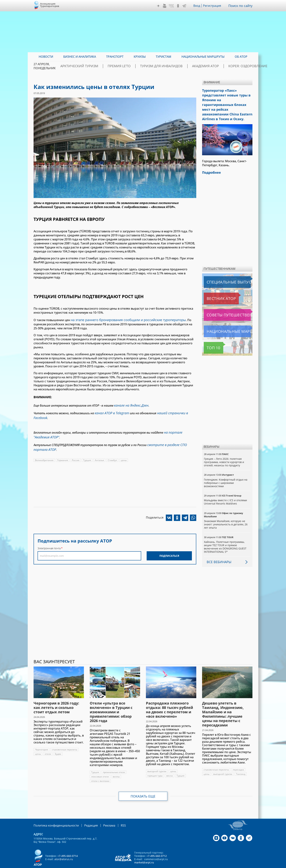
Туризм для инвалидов (162, 66)
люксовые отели (100, 767)
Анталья (100, 450)
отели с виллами (100, 771)
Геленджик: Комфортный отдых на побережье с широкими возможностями (226, 473)
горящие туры (155, 766)
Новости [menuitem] (46, 57)
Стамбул (113, 450)
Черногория (41, 740)
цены (124, 450)
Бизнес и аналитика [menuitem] (80, 57)
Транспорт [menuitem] (115, 57)
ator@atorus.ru (64, 849)
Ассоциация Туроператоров (50, 5)
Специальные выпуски (221, 272)
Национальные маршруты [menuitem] (203, 57)
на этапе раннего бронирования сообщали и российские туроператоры (123, 319)
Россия (76, 450)
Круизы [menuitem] (140, 57)
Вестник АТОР (214, 289)
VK (172, 6)
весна (170, 766)
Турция (87, 450)
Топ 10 (209, 338)
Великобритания (44, 450)
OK (179, 6)
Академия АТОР (199, 66)
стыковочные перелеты (65, 740)
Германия (63, 450)
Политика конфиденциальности (54, 815)
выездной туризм (157, 761)
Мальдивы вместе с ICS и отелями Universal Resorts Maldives (226, 492)
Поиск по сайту (241, 6)
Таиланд (241, 764)
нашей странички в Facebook (174, 411)
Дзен (159, 6)
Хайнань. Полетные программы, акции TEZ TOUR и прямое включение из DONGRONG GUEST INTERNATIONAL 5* (225, 537)
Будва (58, 744)
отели (48, 744)
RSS (115, 815)
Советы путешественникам (224, 305)
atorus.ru (218, 865)
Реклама (102, 815)
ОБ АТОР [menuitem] (241, 57)
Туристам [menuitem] (164, 57)
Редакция (85, 815)
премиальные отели (114, 762)
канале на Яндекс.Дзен (130, 404)
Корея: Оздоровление (235, 66)
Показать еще (143, 786)
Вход (198, 6)
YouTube (165, 6)
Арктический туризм (94, 66)
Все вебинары (218, 552)
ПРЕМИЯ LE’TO (127, 66)
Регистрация (214, 6)
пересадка (239, 760)
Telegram (185, 6)
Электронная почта (49, 538)
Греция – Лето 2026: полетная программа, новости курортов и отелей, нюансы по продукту (224, 452)
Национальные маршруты (223, 321)
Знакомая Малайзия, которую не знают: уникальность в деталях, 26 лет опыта (226, 514)
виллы (116, 767)
